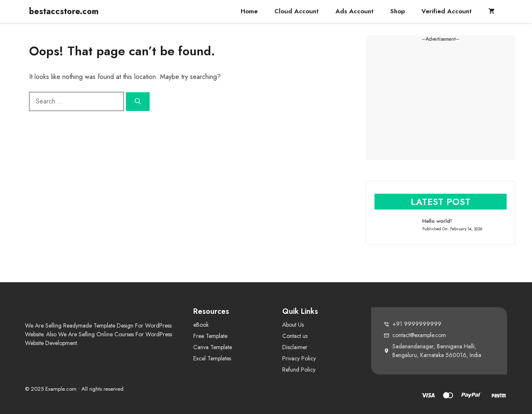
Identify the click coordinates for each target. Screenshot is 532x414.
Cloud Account (297, 11)
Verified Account (447, 11)
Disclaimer (295, 347)
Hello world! (437, 221)
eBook (201, 325)
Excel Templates (212, 358)
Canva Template (213, 347)
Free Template (210, 336)
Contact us (295, 336)
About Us (293, 325)
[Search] (138, 102)
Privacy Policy (299, 358)
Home (249, 11)
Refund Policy (299, 370)
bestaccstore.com (64, 11)
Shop (398, 11)
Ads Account (355, 11)
